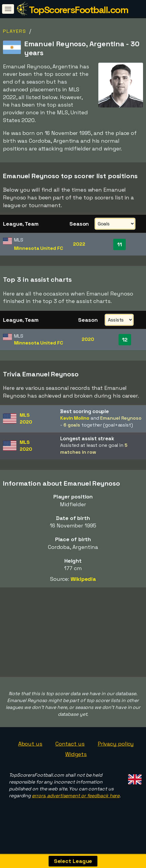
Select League (73, 861)
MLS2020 (26, 418)
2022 (79, 244)
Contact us (70, 754)
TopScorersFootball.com (79, 10)
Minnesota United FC (38, 248)
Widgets (76, 765)
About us (30, 754)
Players (15, 31)
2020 (88, 339)
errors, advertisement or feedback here (76, 807)
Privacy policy (116, 754)
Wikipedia (83, 579)
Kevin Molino (75, 418)
